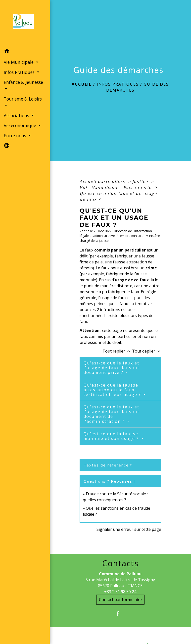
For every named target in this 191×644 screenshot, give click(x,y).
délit (84, 256)
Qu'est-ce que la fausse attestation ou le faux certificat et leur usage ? (113, 390)
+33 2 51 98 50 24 (120, 592)
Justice (141, 181)
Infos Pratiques (118, 84)
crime (151, 268)
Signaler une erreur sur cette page (129, 529)
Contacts (120, 563)
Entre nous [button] (16, 136)
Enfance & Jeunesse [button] (23, 82)
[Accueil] (25, 23)
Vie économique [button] (21, 125)
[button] (25, 52)
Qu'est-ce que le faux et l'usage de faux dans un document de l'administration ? (111, 414)
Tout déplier (147, 351)
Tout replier (117, 351)
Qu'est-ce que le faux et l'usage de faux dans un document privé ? (111, 368)
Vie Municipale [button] (19, 62)
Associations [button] (17, 115)
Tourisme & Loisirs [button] (23, 99)
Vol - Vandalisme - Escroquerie (116, 187)
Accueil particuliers (103, 181)
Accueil (82, 84)
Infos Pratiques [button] (20, 72)
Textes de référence (106, 465)
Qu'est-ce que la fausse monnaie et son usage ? (112, 436)
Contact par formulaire (120, 600)
